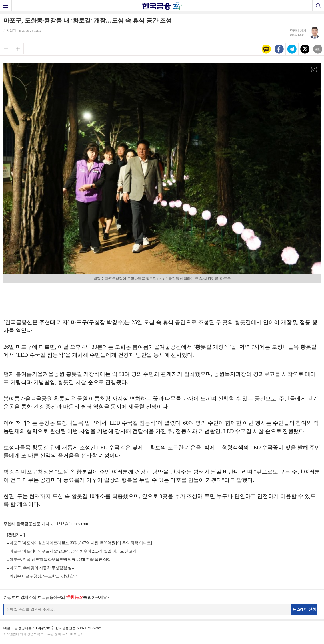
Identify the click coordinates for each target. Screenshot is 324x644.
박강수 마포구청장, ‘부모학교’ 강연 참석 (43, 576)
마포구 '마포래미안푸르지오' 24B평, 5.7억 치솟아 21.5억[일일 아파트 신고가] (73, 551)
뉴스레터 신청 (304, 609)
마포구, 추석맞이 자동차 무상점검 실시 (42, 568)
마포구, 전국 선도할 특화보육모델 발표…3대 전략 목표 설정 (60, 560)
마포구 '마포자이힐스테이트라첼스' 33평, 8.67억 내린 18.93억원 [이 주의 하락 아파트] (81, 543)
